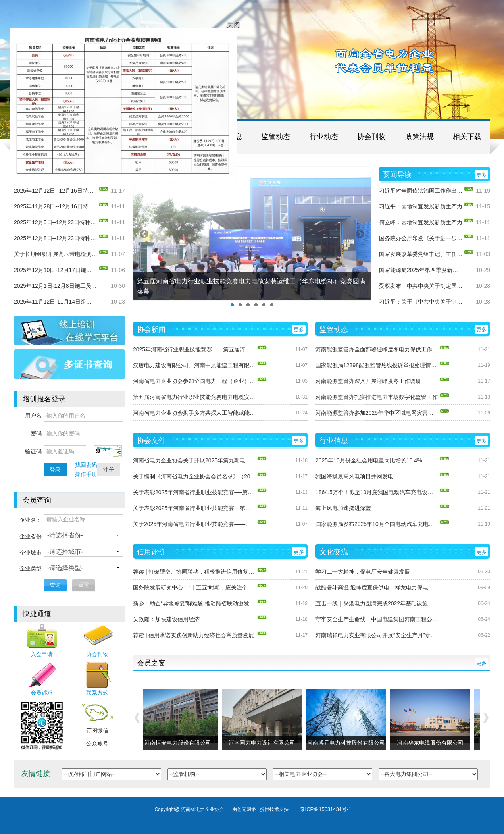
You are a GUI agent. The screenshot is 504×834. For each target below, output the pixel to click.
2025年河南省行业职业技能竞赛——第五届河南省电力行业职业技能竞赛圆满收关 (194, 349)
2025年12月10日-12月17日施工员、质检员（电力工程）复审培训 (56, 270)
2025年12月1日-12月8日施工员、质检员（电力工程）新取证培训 (56, 286)
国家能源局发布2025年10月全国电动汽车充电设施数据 (377, 524)
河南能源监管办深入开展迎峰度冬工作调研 (368, 381)
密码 (36, 433)
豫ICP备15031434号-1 (326, 809)
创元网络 (248, 809)
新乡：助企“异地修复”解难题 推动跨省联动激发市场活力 (194, 603)
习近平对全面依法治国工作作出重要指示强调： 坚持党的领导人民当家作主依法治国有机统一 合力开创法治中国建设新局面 (421, 191)
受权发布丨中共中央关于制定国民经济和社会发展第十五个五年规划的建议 (421, 286)
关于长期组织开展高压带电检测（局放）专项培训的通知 (56, 254)
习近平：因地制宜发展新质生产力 (421, 206)
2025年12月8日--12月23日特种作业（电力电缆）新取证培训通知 (56, 238)
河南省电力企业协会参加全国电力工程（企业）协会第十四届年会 (194, 381)
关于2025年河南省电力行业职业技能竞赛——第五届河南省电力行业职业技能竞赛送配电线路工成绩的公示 (194, 524)
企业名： (31, 520)
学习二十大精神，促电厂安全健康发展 (363, 572)
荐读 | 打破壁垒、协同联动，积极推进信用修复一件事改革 (194, 572)
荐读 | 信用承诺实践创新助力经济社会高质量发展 (193, 635)
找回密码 (86, 465)
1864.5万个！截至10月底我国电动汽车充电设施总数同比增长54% (377, 492)
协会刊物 (371, 137)
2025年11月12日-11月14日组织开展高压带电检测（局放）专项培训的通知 (56, 302)
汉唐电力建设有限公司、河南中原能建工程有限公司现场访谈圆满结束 (194, 365)
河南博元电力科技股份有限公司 (348, 743)
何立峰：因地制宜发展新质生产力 (421, 222)
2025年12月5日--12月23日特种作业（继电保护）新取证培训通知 (56, 222)
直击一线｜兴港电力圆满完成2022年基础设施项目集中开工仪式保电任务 (377, 603)
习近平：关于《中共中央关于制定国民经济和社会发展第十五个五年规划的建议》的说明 (421, 302)
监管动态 (276, 137)
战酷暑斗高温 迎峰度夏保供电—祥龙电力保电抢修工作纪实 (377, 587)
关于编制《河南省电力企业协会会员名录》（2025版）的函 (194, 476)
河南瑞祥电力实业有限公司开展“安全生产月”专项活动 (377, 635)
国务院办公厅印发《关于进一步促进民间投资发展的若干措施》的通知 (421, 238)
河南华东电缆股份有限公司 (432, 743)
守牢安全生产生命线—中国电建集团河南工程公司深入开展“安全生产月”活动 (377, 619)
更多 (481, 175)
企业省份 (31, 536)
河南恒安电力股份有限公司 (180, 743)
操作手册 (86, 474)
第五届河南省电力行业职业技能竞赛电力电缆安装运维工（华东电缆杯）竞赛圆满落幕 (194, 397)
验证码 (33, 451)
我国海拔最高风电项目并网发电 (354, 476)
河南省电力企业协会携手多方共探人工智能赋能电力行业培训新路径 (194, 413)
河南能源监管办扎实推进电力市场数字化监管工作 (377, 397)
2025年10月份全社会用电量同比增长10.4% (369, 460)
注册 (109, 470)
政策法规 (419, 137)
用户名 (33, 416)
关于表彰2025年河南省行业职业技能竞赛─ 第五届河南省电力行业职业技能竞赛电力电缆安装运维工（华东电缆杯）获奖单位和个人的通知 (194, 508)
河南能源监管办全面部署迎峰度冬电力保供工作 (374, 349)
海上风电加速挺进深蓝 (343, 508)
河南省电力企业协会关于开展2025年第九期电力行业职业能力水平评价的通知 (194, 460)
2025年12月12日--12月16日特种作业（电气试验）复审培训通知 (56, 191)
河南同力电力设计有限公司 (264, 743)
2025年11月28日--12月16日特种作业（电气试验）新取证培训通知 (56, 206)
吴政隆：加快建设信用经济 (166, 619)
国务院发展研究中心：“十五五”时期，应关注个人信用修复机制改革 (194, 587)
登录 (55, 470)
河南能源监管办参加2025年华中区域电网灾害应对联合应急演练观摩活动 (377, 413)
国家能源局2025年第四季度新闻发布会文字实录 (421, 270)
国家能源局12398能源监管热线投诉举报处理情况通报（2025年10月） (377, 365)
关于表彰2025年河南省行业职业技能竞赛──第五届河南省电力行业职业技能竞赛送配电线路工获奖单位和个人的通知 (194, 492)
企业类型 (31, 568)
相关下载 (467, 137)
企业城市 (31, 553)
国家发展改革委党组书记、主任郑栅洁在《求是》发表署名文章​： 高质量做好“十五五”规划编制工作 (421, 254)
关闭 (231, 20)
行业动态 (324, 137)
